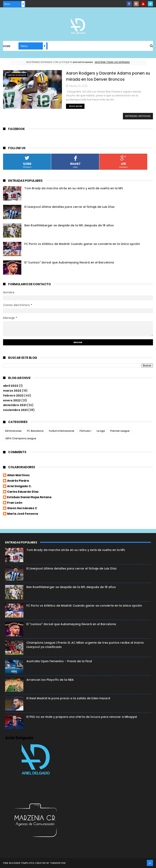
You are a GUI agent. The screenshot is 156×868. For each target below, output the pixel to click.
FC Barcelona (35, 431)
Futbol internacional (62, 431)
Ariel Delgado (19, 738)
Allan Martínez (18, 475)
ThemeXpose (58, 863)
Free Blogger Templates (19, 863)
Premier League (120, 431)
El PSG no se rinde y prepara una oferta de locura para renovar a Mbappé (82, 717)
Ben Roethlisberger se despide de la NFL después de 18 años (69, 225)
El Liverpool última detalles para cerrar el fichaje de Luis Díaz (69, 207)
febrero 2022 (13, 395)
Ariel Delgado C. (19, 486)
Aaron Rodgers (17, 75)
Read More (76, 106)
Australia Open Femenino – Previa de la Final (59, 661)
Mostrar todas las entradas (112, 62)
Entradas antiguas (138, 116)
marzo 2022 (12, 391)
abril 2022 (11, 386)
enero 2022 (12, 400)
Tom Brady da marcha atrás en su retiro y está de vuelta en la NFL (74, 188)
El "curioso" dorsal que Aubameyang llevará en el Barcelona (69, 262)
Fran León (15, 503)
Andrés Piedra (18, 481)
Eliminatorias (13, 431)
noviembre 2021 (15, 410)
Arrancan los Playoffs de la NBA (50, 680)
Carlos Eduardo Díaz (23, 492)
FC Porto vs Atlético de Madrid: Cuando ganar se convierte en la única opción (82, 244)
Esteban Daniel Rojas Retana (29, 497)
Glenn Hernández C (22, 508)
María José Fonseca (23, 514)
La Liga (101, 431)
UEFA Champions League (21, 438)
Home (7, 46)
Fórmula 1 (85, 431)
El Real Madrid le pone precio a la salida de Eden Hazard (68, 698)
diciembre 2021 (15, 405)
